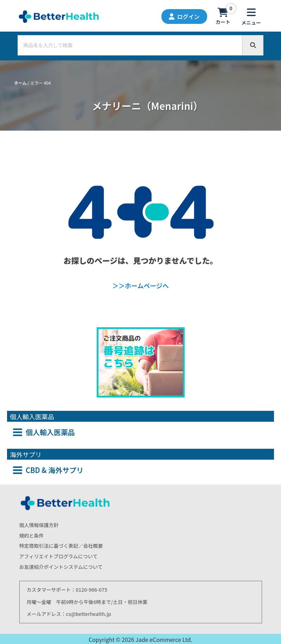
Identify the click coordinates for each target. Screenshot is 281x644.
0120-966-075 (91, 590)
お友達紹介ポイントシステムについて (61, 567)
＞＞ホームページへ (140, 285)
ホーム (20, 83)
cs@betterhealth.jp (89, 614)
